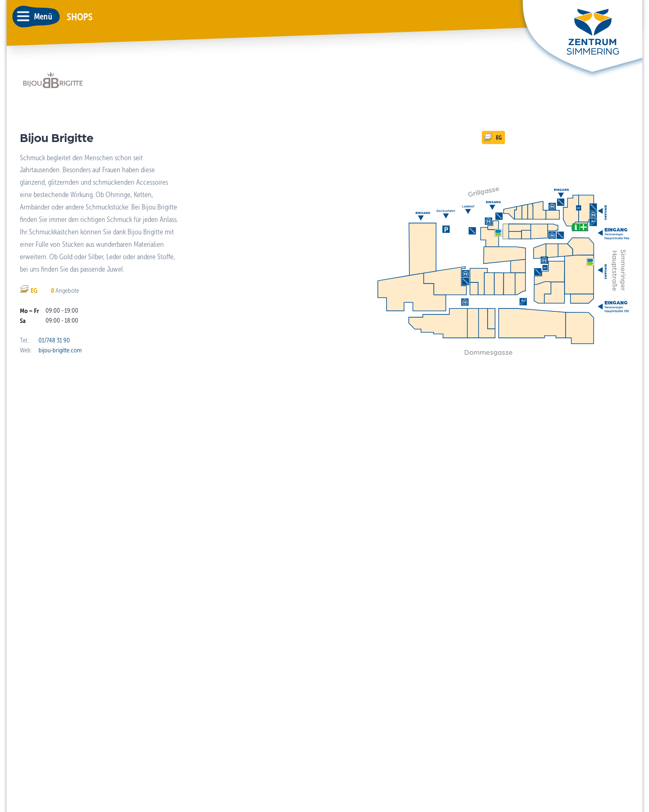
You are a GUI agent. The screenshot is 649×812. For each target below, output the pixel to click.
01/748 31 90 (54, 340)
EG (493, 137)
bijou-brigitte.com (60, 350)
